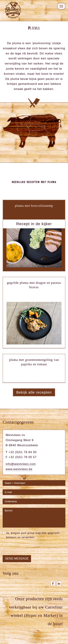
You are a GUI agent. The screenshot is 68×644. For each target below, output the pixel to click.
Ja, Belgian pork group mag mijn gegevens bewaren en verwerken (31, 535)
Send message (17, 559)
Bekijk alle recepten (34, 392)
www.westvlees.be (19, 469)
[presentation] (29, 548)
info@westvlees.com (21, 464)
